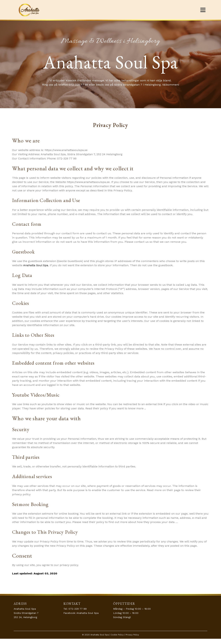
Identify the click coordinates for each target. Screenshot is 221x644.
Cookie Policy (117, 635)
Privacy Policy (132, 635)
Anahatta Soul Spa (87, 613)
